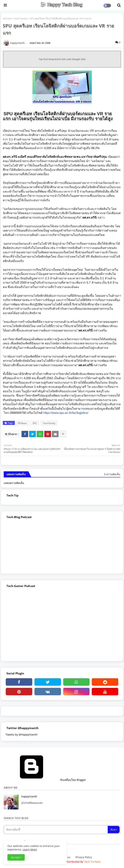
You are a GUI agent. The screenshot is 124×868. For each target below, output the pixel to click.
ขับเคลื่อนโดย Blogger (45, 780)
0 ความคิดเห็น (112, 474)
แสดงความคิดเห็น (14, 483)
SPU (35, 423)
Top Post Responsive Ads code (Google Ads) (62, 59)
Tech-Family (20, 18)
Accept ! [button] (16, 857)
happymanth (29, 796)
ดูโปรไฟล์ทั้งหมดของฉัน (32, 803)
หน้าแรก (7, 18)
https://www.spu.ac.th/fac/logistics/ (66, 413)
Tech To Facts (92, 862)
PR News (22, 423)
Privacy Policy (84, 857)
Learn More (30, 849)
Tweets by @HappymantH (22, 735)
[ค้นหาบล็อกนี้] (56, 830)
